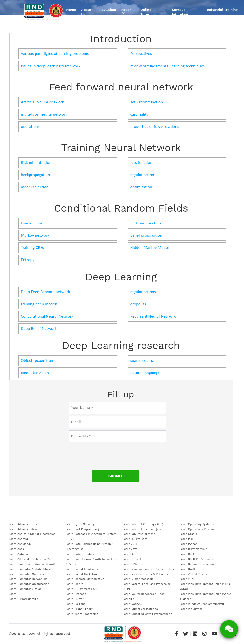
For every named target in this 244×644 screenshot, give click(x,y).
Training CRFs (32, 247)
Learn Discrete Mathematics (85, 579)
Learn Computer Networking (28, 579)
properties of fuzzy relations (155, 126)
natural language (145, 373)
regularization (142, 175)
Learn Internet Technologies (142, 529)
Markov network (35, 235)
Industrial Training (222, 11)
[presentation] (117, 454)
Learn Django (75, 584)
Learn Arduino (18, 554)
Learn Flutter (75, 599)
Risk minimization (36, 162)
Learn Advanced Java (23, 529)
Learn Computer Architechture (30, 569)
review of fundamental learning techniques (168, 66)
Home (71, 10)
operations (30, 126)
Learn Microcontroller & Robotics (145, 574)
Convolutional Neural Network (47, 316)
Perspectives (141, 54)
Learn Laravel (132, 559)
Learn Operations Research (198, 529)
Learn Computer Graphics (26, 574)
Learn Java (130, 549)
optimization (141, 187)
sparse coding (142, 360)
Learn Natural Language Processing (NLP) (147, 586)
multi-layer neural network (44, 114)
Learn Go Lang (76, 604)
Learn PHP (186, 539)
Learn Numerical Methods (140, 609)
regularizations (143, 292)
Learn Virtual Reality (193, 574)
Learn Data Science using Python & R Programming (91, 547)
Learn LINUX (131, 564)
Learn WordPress (191, 609)
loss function (141, 162)
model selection (35, 187)
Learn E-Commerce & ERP (84, 589)
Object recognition (37, 360)
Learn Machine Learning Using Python (148, 569)
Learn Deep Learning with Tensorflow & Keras (91, 562)
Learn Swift (187, 569)
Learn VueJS (188, 579)
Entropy (28, 260)
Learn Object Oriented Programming (147, 614)
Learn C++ (16, 594)
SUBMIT (115, 476)
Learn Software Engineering (198, 564)
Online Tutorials (148, 12)
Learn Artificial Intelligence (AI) (30, 559)
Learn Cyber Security (80, 524)
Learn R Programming (194, 549)
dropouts (138, 304)
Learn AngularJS (20, 544)
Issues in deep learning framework (51, 66)
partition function (146, 223)
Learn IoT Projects (135, 539)
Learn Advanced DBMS (24, 524)
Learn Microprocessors (138, 579)
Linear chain (31, 223)
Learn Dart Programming (82, 529)
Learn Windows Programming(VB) (202, 604)
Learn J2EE (130, 544)
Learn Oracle (188, 534)
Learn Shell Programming (197, 559)
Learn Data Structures (81, 554)
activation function (147, 102)
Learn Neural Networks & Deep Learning (144, 596)
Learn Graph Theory (79, 609)
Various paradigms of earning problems (55, 54)
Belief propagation (146, 235)
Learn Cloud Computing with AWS (32, 564)
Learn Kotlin (131, 554)
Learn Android (18, 539)
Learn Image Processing (82, 614)
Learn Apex (16, 549)
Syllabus (109, 10)
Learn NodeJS (132, 604)
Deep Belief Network (39, 328)
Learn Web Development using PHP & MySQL (205, 586)
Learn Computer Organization (29, 584)
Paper (126, 11)
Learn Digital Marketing (82, 574)
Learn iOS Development (139, 534)
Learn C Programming (24, 599)
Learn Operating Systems (197, 524)
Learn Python (188, 544)
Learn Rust (187, 554)
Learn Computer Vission (25, 589)
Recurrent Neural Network (153, 316)
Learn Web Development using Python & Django (206, 596)
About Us (86, 12)
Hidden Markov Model (150, 247)
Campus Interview (180, 12)
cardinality (139, 114)
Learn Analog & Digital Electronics (32, 534)
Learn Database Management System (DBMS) (91, 537)
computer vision (35, 373)
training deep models (39, 304)
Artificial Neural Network (43, 102)
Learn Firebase (76, 594)
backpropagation (36, 175)
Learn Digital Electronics (83, 569)
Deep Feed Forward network (46, 292)
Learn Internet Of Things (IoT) (143, 524)
